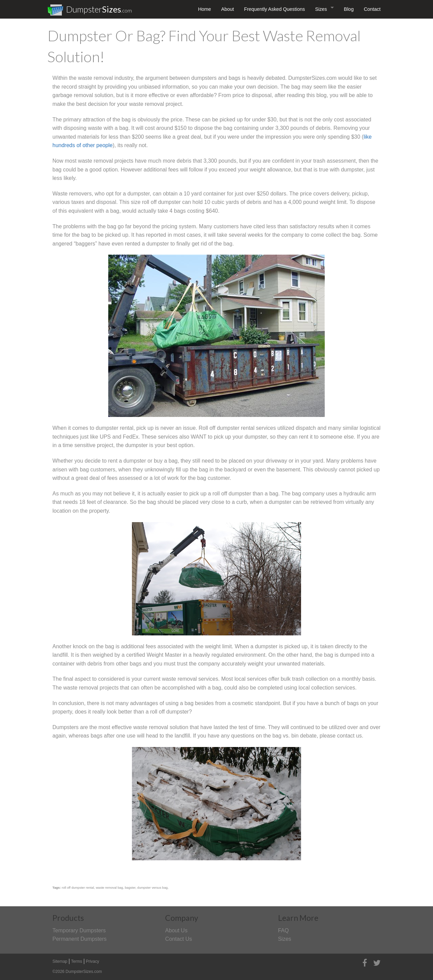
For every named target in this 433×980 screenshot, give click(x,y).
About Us (176, 930)
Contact (372, 9)
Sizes (321, 9)
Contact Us (178, 939)
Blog (349, 9)
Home (204, 9)
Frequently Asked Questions (274, 9)
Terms (77, 961)
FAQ (283, 930)
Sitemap (60, 961)
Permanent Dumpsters (79, 939)
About (228, 9)
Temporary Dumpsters (79, 930)
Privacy (93, 961)
